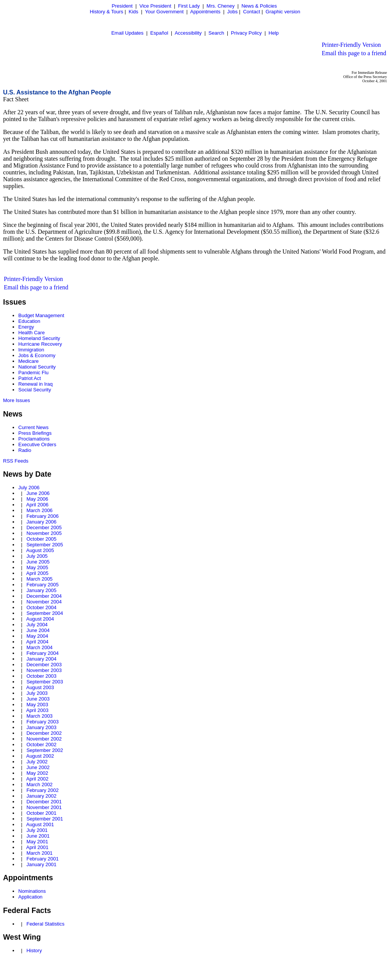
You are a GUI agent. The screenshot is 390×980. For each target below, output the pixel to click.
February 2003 (42, 722)
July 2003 (37, 693)
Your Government (164, 12)
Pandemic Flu (33, 373)
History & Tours (107, 12)
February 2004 (42, 653)
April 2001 (38, 847)
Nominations (32, 891)
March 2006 (39, 510)
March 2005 (39, 579)
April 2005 (38, 573)
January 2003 (41, 727)
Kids (133, 12)
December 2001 (44, 802)
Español (159, 33)
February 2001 (42, 859)
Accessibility (188, 33)
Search (216, 33)
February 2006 (42, 516)
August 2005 (40, 550)
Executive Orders (37, 445)
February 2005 (42, 585)
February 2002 (42, 790)
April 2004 (38, 642)
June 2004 (38, 630)
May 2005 (37, 567)
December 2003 (44, 665)
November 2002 (44, 739)
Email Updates (127, 33)
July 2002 (37, 762)
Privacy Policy (246, 33)
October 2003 (41, 676)
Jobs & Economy (37, 355)
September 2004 (45, 613)
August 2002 (40, 756)
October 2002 (41, 745)
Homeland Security (39, 338)
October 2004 (41, 607)
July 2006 (29, 488)
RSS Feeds (16, 461)
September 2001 (45, 819)
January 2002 (41, 796)
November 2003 (44, 670)
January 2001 (41, 864)
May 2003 (37, 705)
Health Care (31, 333)
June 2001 (38, 836)
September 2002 (45, 750)
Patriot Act (30, 378)
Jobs (233, 12)
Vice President (155, 6)
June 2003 (38, 699)
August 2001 (40, 824)
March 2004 (39, 647)
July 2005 (37, 556)
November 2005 (44, 533)
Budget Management (41, 315)
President (122, 6)
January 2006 (41, 522)
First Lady (189, 6)
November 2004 (44, 602)
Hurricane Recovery (40, 344)
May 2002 (37, 773)
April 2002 (38, 779)
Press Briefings (35, 433)
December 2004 (44, 596)
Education (29, 321)
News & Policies (259, 6)
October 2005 (41, 539)
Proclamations (34, 439)
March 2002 (39, 784)
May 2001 (37, 842)
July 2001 (37, 830)
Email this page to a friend (354, 53)
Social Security (35, 390)
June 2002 (38, 767)
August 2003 (40, 687)
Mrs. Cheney (221, 6)
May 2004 (37, 636)
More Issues (17, 400)
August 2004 (40, 619)
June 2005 (38, 562)
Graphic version (283, 12)
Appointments (205, 12)
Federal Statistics (45, 924)
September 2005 (45, 545)
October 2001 (41, 813)
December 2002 (44, 733)
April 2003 (38, 710)
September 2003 (45, 682)
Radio (25, 450)
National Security (37, 367)
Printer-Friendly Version (351, 45)
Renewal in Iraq (35, 384)
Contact (252, 12)
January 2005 (41, 590)
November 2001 (44, 807)
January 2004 (41, 659)
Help (274, 33)
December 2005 (44, 528)
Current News (33, 427)
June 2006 (38, 493)
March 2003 (39, 716)
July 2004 (37, 625)
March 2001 (39, 853)
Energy (26, 327)
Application (30, 897)
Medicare (28, 361)
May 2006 (37, 499)
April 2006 (38, 505)
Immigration (31, 350)
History (34, 950)
